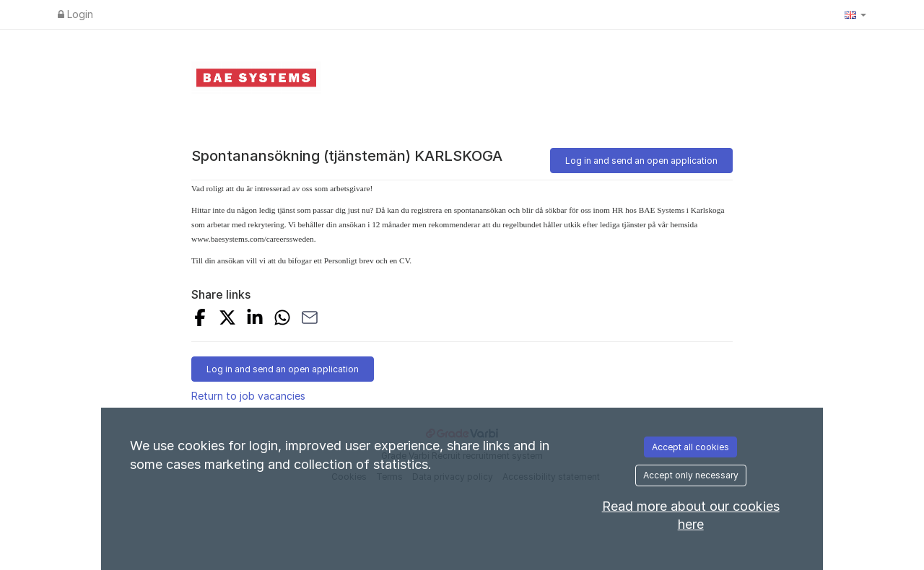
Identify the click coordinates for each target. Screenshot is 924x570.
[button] (855, 14)
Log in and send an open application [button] (641, 161)
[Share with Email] (310, 319)
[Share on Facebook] (200, 319)
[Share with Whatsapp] (282, 319)
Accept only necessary (691, 475)
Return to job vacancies (248, 396)
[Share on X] (227, 319)
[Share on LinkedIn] (255, 319)
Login (75, 14)
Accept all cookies (690, 447)
